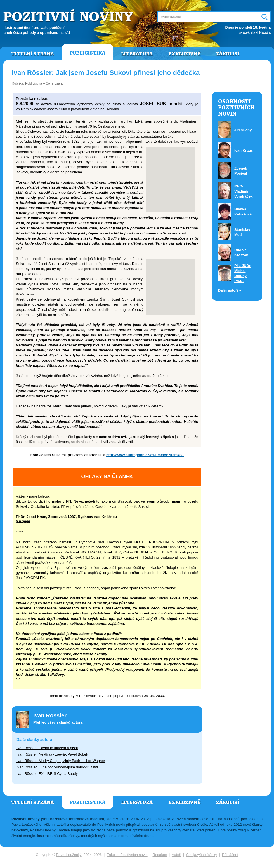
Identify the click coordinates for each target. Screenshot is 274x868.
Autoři (176, 855)
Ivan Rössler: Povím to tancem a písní (47, 748)
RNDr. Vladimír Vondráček (244, 191)
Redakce (160, 855)
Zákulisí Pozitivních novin (127, 855)
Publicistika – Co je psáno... (46, 83)
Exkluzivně (184, 54)
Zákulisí (228, 54)
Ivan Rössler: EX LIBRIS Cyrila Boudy (47, 774)
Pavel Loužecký (69, 855)
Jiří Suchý (243, 130)
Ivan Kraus (244, 150)
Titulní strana (33, 54)
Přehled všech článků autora (58, 722)
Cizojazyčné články (202, 855)
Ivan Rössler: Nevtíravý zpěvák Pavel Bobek (52, 754)
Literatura (137, 54)
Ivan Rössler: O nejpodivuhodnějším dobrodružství (57, 767)
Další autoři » (230, 290)
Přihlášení (230, 855)
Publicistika (88, 53)
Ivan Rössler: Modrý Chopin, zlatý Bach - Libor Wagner (61, 761)
